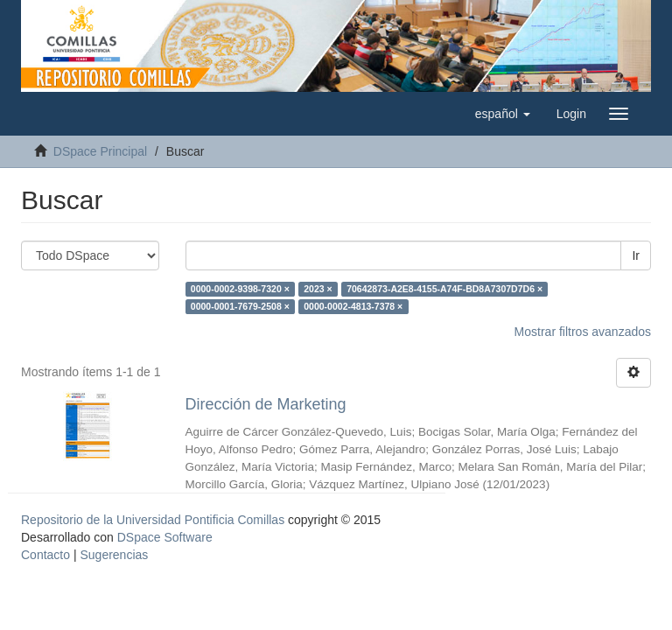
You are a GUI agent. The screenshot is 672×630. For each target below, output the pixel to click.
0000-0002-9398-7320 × (240, 289)
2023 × (318, 289)
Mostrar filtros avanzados (583, 332)
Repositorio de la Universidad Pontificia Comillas (153, 520)
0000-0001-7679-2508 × (240, 306)
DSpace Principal (100, 151)
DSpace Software (165, 537)
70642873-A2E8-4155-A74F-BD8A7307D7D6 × (444, 289)
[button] (503, 114)
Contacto (45, 555)
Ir (636, 255)
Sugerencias (114, 555)
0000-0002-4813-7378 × (353, 306)
